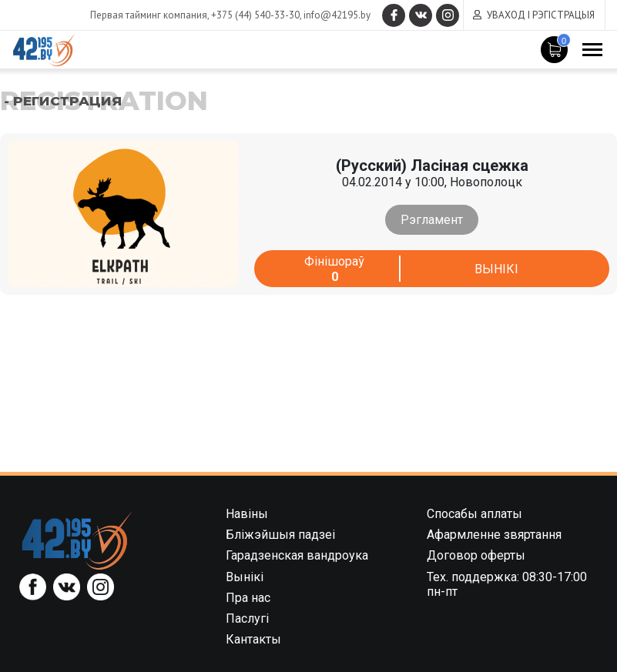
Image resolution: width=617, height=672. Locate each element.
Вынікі (496, 269)
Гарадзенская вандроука (297, 555)
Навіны (247, 514)
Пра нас (248, 598)
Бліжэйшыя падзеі (280, 535)
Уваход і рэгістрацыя (541, 15)
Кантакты (253, 639)
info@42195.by (337, 15)
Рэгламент (432, 220)
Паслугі (247, 619)
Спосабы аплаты (474, 514)
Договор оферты (476, 555)
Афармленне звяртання (494, 535)
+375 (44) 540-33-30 (255, 15)
